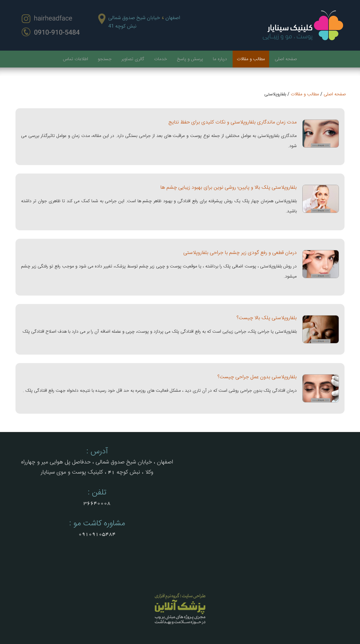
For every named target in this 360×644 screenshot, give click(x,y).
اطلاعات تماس (76, 59)
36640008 (97, 503)
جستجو (105, 59)
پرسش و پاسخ (190, 59)
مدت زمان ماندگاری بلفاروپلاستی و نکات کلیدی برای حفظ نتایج (233, 122)
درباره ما (220, 59)
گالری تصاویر (133, 59)
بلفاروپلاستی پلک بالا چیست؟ (267, 318)
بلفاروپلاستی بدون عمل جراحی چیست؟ (257, 377)
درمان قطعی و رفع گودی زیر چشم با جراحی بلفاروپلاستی (240, 253)
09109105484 (97, 534)
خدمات (161, 59)
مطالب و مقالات (251, 59)
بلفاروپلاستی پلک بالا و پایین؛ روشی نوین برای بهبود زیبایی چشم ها (229, 187)
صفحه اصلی (286, 59)
